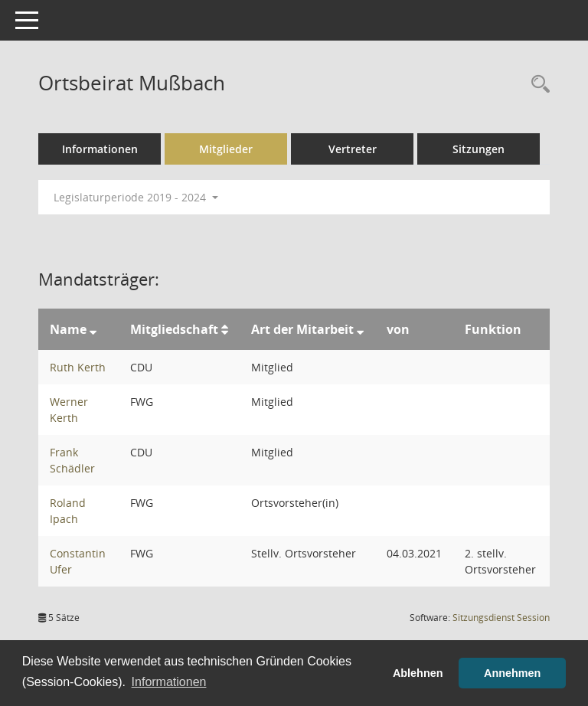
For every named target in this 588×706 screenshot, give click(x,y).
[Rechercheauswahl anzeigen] (537, 85)
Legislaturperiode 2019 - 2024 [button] (136, 197)
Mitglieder (226, 149)
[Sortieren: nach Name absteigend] (93, 329)
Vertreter (353, 149)
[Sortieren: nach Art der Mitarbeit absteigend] (360, 329)
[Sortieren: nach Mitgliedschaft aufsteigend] (225, 329)
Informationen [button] (169, 682)
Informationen (100, 149)
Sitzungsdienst (501, 618)
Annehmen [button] (512, 673)
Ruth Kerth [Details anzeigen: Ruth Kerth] (78, 367)
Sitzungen (479, 149)
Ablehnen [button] (418, 673)
